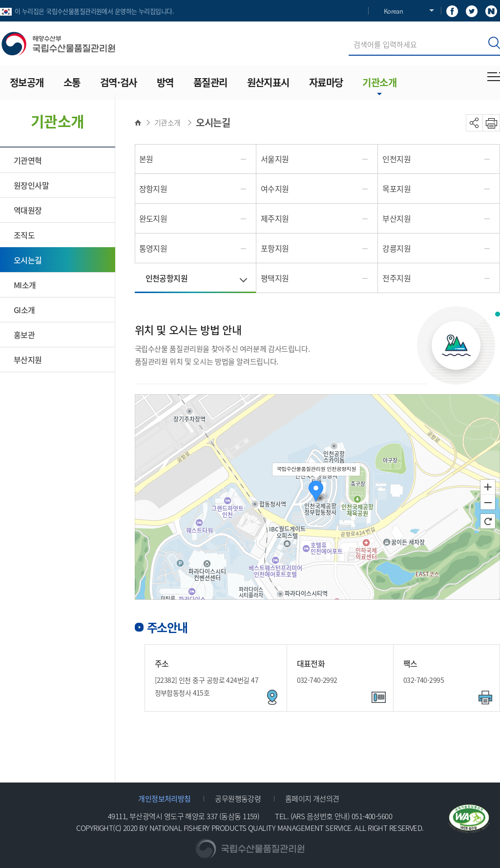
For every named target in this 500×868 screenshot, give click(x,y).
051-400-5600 (372, 816)
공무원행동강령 (238, 798)
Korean (393, 11)
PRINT (491, 123)
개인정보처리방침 (165, 798)
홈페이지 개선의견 (312, 798)
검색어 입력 (349, 33)
